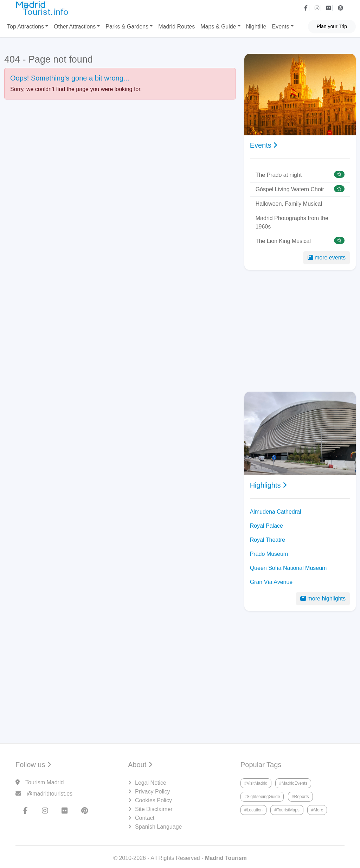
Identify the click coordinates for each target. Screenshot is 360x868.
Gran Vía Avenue (271, 582)
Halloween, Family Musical (289, 204)
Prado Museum (269, 554)
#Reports (300, 797)
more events (327, 258)
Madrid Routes (176, 27)
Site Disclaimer (154, 809)
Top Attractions (25, 27)
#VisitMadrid (256, 783)
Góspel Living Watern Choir (290, 189)
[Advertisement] (300, 331)
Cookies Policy (153, 800)
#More (317, 810)
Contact (145, 818)
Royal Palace (266, 526)
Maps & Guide (218, 27)
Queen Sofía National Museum (288, 568)
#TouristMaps (287, 810)
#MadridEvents (293, 783)
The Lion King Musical (283, 241)
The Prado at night (279, 175)
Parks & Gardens (127, 27)
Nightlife (256, 27)
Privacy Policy (153, 792)
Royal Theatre (268, 540)
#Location (253, 810)
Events (281, 27)
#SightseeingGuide (262, 797)
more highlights (323, 599)
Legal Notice (151, 783)
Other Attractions (75, 27)
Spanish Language (158, 827)
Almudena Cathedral (276, 512)
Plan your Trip (332, 26)
